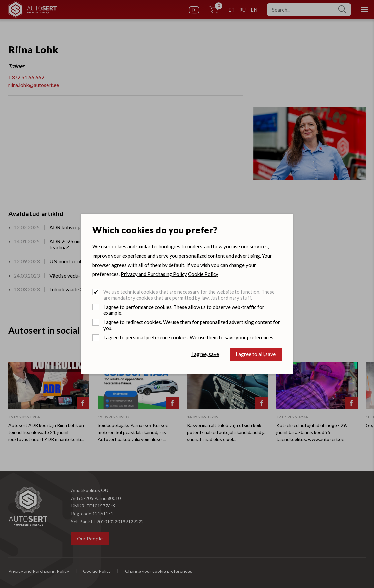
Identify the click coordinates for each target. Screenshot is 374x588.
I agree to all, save (256, 354)
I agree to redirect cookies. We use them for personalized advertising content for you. (192, 325)
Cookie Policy (203, 274)
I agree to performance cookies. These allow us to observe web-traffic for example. (184, 310)
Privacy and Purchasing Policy (154, 274)
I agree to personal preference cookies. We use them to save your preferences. (189, 337)
